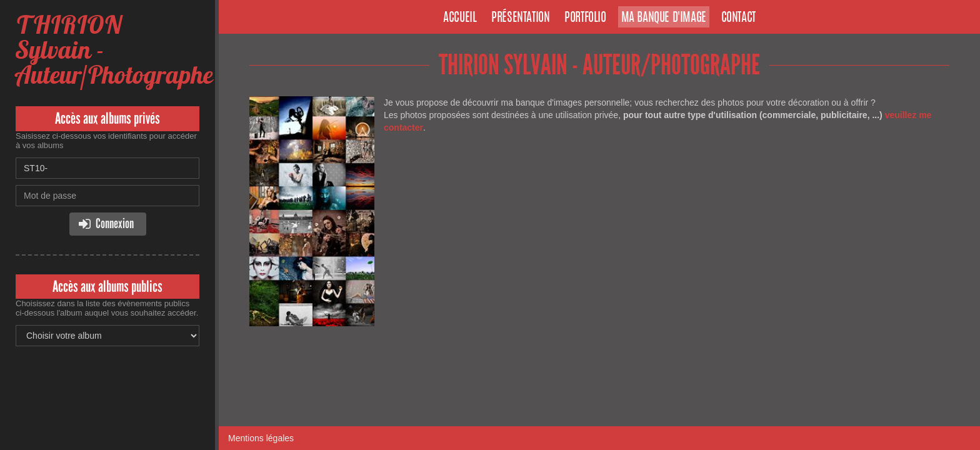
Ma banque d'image (664, 18)
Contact (738, 18)
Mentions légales (261, 438)
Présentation (520, 18)
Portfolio (585, 18)
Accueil (460, 18)
